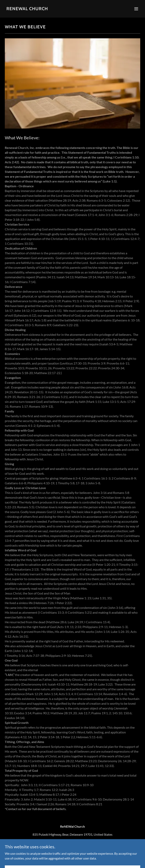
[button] (136, 9)
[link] (27, 9)
